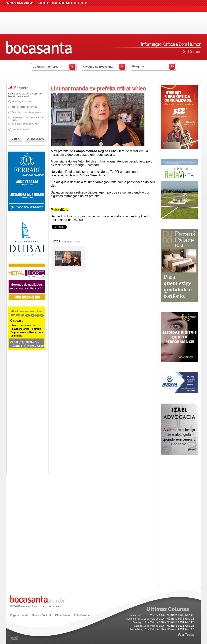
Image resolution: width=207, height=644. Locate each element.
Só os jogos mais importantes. (27, 112)
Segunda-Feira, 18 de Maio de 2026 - (160, 619)
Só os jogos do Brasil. (23, 101)
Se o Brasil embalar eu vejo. (26, 124)
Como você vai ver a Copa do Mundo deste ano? (25, 95)
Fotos (66, 241)
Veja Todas (186, 635)
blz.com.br (14, 639)
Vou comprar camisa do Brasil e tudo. (27, 119)
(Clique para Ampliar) (71, 242)
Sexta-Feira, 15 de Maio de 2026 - (162, 629)
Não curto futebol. (21, 129)
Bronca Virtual (41, 615)
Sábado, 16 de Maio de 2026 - (164, 626)
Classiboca (62, 615)
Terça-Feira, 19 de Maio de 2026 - (162, 615)
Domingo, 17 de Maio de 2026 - (163, 622)
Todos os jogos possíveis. (24, 107)
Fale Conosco (83, 615)
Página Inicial (19, 615)
